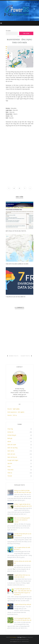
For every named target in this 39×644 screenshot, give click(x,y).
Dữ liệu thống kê (12, 435)
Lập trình (10, 463)
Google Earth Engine (13, 460)
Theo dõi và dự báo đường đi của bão (17, 264)
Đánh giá (10, 438)
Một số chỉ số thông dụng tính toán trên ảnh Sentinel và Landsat (22, 520)
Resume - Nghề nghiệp (13, 409)
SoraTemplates (13, 637)
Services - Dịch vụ (12, 415)
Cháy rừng (10, 429)
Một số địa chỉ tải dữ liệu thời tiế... (16, 231)
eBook (9, 441)
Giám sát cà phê (12, 445)
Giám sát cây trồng (12, 448)
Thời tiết (20, 36)
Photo (9, 467)
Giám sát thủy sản (12, 457)
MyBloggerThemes (22, 637)
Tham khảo (10, 470)
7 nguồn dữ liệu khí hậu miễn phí (16, 297)
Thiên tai (10, 473)
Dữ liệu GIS (10, 432)
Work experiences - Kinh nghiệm (16, 412)
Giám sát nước (11, 454)
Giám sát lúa (11, 451)
